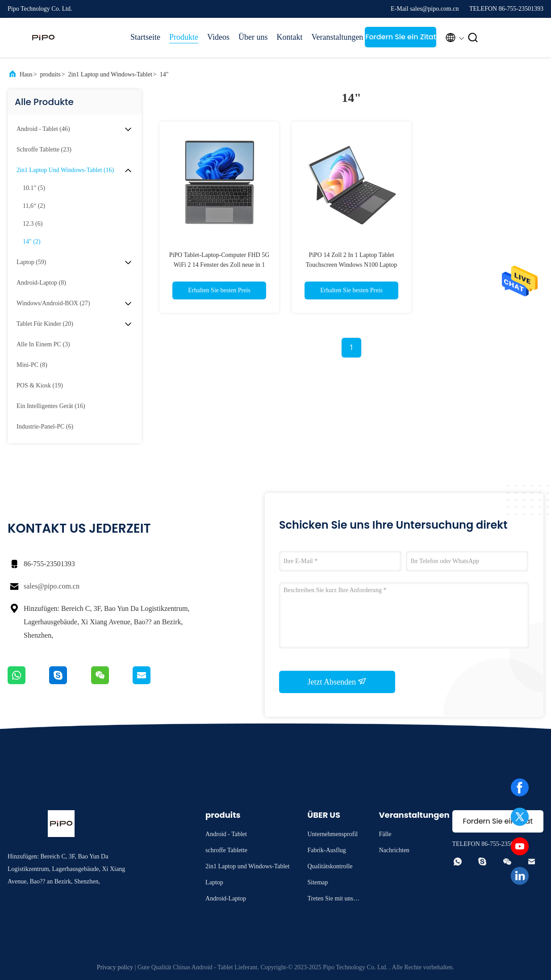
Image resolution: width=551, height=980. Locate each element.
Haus (26, 74)
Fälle (385, 834)
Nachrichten (394, 850)
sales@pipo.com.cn (52, 586)
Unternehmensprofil (332, 834)
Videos (218, 37)
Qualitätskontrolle (330, 866)
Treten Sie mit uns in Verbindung (333, 900)
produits (50, 74)
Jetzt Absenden (337, 681)
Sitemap (317, 882)
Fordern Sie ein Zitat (401, 37)
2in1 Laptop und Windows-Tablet (110, 74)
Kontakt (289, 37)
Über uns (253, 37)
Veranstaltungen (334, 37)
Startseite (145, 37)
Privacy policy (115, 967)
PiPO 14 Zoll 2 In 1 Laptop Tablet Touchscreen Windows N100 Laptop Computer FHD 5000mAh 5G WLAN (352, 265)
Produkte (184, 37)
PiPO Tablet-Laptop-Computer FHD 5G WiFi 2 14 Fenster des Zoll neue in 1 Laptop (219, 265)
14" (164, 74)
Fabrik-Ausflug (326, 850)
